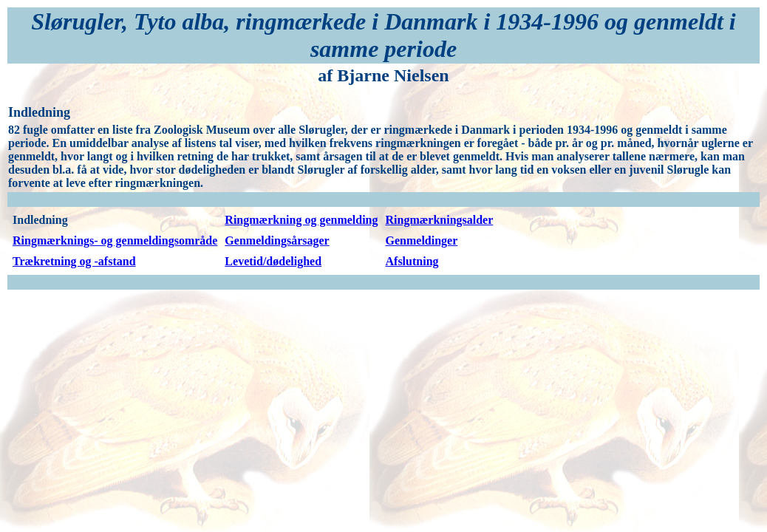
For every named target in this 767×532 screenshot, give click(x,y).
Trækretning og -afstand (74, 261)
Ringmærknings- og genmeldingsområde (115, 241)
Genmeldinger (422, 241)
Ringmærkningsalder (440, 220)
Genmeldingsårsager (277, 241)
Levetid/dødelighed (273, 261)
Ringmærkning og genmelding (301, 220)
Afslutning (412, 261)
